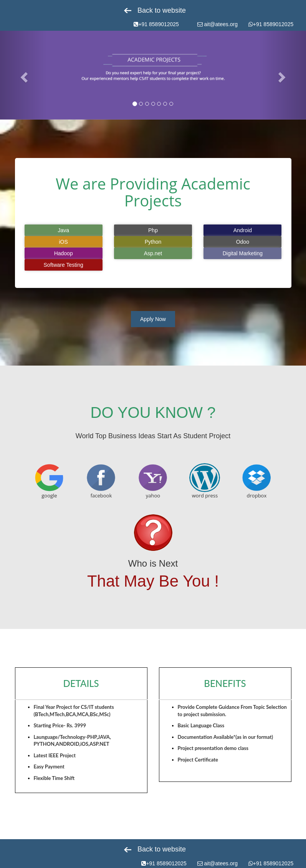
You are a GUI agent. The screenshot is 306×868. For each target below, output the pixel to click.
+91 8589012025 (156, 24)
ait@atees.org (218, 24)
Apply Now (153, 319)
